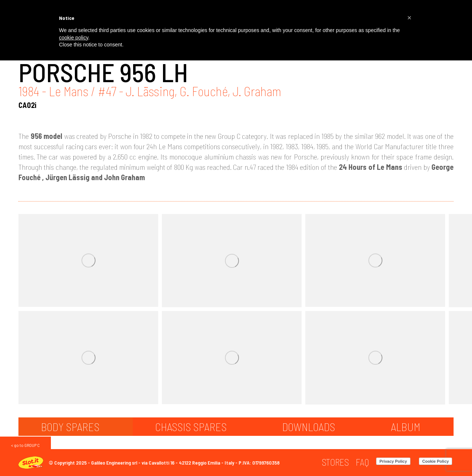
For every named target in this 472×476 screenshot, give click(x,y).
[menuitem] (335, 462)
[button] (409, 18)
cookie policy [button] (74, 38)
